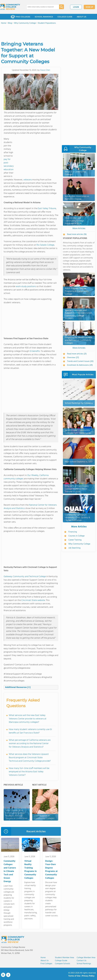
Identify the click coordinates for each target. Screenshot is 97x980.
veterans (28, 180)
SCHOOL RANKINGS (44, 17)
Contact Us (82, 961)
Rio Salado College (45, 245)
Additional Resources (18, 687)
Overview (73, 358)
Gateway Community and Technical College (25, 577)
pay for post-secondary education (9, 164)
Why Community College (79, 544)
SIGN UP (89, 7)
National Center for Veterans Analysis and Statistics (30, 507)
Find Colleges (46, 964)
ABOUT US (82, 17)
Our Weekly (33, 475)
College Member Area (86, 958)
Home (43, 958)
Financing (73, 532)
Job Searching (74, 548)
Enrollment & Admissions (80, 365)
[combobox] (41, 7)
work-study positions (26, 286)
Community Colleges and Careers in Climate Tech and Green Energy (10, 871)
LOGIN (76, 7)
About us (45, 961)
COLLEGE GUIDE (65, 17)
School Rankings (84, 964)
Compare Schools (63, 964)
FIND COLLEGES (20, 17)
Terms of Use (74, 976)
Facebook (8, 975)
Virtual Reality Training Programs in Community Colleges (31, 870)
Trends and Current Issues (80, 361)
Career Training (75, 540)
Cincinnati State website (33, 600)
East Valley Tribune (47, 209)
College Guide (61, 961)
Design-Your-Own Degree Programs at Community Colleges (51, 870)
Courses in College (76, 536)
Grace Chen (45, 70)
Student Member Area (64, 958)
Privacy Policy (88, 976)
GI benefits (35, 351)
